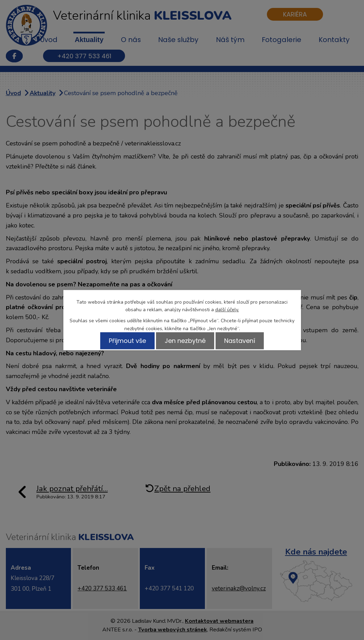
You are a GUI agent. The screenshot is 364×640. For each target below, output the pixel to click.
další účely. (227, 310)
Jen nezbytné (185, 341)
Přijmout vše (125, 341)
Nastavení (242, 341)
